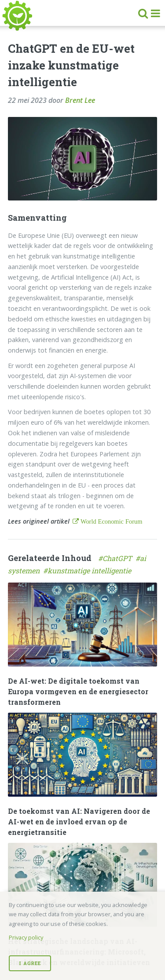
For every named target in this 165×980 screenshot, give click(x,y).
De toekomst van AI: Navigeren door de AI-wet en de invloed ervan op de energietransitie (79, 822)
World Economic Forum (110, 521)
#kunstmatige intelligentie (88, 570)
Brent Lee (80, 100)
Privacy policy (26, 937)
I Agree (30, 963)
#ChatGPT (117, 558)
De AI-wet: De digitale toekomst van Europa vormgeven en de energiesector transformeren (78, 691)
